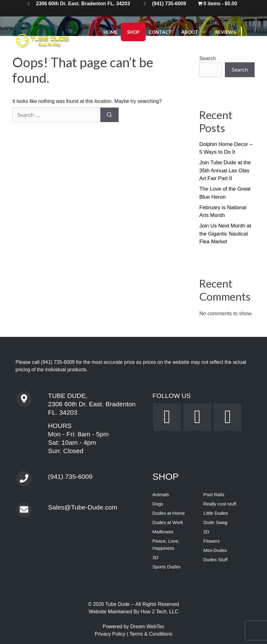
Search (240, 70)
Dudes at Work (168, 522)
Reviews (225, 32)
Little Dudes (215, 513)
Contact (160, 32)
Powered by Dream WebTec (134, 626)
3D (155, 557)
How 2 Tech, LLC (160, 612)
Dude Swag (215, 522)
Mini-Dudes (215, 550)
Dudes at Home (169, 513)
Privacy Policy (111, 634)
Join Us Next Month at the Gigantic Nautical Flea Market (225, 234)
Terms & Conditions (151, 634)
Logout (137, 51)
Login (111, 51)
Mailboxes (163, 532)
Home (111, 32)
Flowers (211, 541)
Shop (133, 32)
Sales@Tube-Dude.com (83, 507)
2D (206, 532)
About (197, 32)
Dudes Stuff (215, 560)
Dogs (158, 504)
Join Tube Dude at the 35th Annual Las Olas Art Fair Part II (225, 170)
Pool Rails (214, 494)
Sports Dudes (166, 567)
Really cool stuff (220, 504)
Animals (161, 494)
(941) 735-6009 (58, 362)
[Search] (109, 115)
